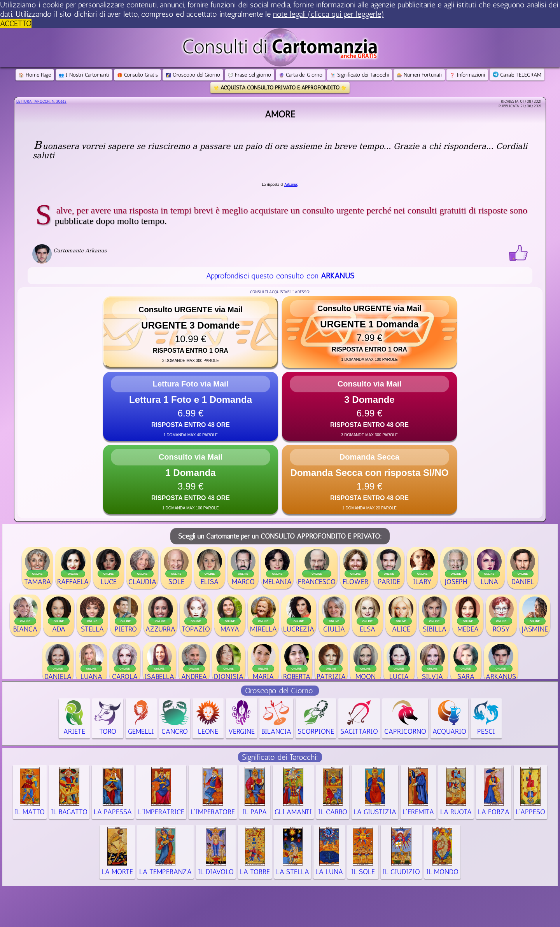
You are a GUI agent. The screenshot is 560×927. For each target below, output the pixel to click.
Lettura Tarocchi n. (41, 101)
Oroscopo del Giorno (193, 75)
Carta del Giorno (301, 75)
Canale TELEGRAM (517, 75)
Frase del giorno (249, 75)
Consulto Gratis (137, 75)
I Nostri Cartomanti (84, 75)
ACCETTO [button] (16, 23)
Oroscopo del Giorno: (280, 691)
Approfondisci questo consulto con (280, 276)
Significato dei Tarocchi (360, 75)
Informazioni (467, 75)
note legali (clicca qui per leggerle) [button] (329, 14)
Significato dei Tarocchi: (280, 757)
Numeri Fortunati (419, 75)
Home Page (35, 75)
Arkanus (291, 185)
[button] (191, 332)
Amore (280, 114)
